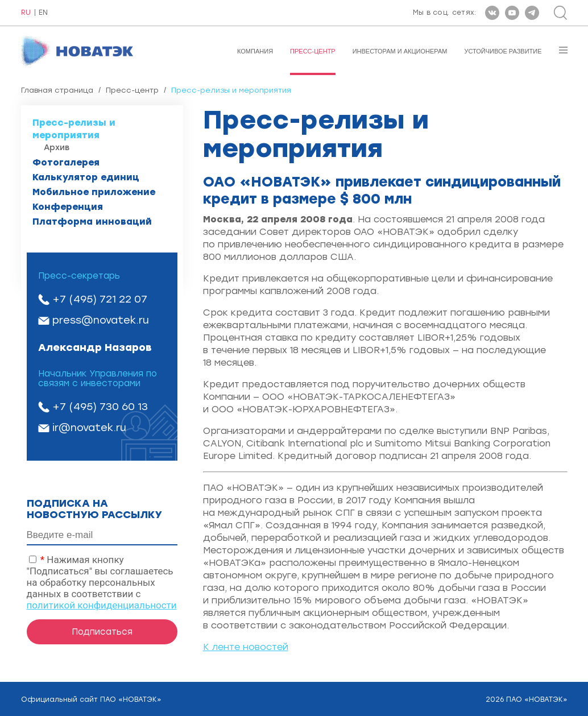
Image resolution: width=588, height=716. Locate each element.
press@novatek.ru (101, 320)
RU (26, 13)
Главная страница (57, 90)
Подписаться (102, 632)
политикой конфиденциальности (102, 605)
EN (43, 13)
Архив (57, 148)
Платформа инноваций (92, 222)
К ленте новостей (246, 647)
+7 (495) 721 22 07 (100, 299)
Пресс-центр (313, 51)
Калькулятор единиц (86, 177)
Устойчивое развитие (503, 51)
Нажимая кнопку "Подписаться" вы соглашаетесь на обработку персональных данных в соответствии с (102, 582)
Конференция (68, 207)
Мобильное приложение (94, 192)
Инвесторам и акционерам (400, 51)
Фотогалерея (66, 162)
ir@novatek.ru (89, 428)
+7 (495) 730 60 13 (100, 407)
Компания (255, 51)
